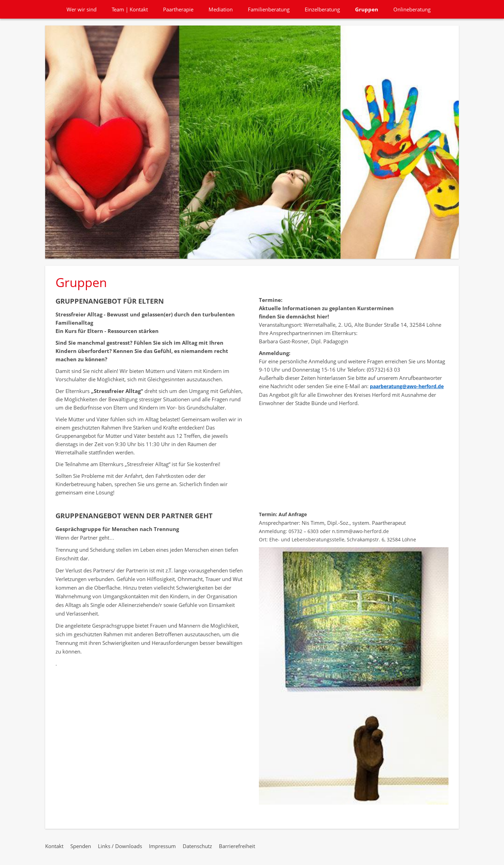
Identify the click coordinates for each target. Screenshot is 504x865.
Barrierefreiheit (237, 846)
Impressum (162, 846)
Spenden (81, 846)
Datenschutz (197, 846)
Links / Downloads (120, 846)
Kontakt (54, 846)
